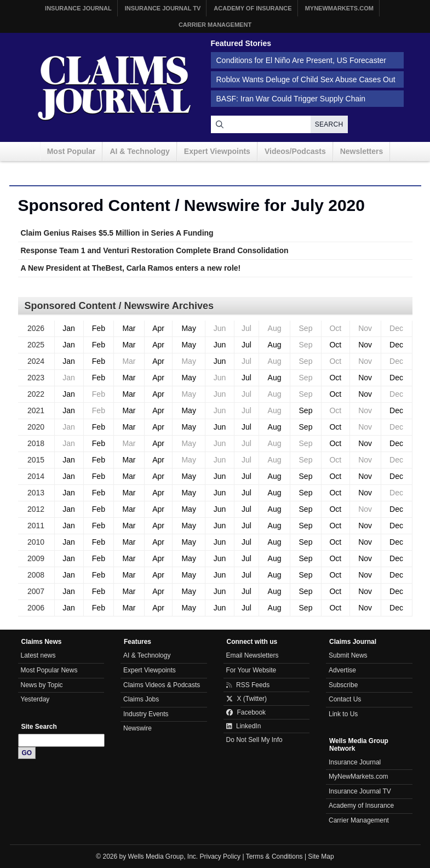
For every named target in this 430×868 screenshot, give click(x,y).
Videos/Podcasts (295, 151)
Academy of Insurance (253, 8)
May (188, 328)
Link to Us (343, 714)
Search (329, 124)
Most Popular (71, 151)
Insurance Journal (78, 8)
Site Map (321, 856)
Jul (246, 345)
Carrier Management (215, 25)
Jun (220, 345)
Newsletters (362, 151)
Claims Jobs (141, 699)
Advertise (342, 670)
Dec (396, 345)
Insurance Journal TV (163, 8)
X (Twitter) (247, 699)
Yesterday (35, 699)
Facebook (246, 712)
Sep (306, 410)
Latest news (38, 655)
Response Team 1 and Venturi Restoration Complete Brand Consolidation (155, 250)
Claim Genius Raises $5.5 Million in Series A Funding (117, 233)
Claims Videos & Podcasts (162, 685)
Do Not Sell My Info (254, 740)
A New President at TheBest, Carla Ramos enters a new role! (131, 268)
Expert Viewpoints (217, 151)
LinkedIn (244, 726)
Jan (69, 328)
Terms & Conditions (274, 856)
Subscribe (343, 685)
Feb (99, 328)
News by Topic (42, 685)
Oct (335, 345)
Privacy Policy (220, 856)
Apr (158, 328)
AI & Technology (139, 151)
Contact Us (345, 699)
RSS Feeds (248, 685)
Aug (275, 345)
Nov (365, 345)
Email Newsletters (253, 655)
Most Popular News (49, 670)
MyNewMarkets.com (339, 8)
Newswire (137, 728)
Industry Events (146, 714)
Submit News (348, 655)
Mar (129, 328)
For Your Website (251, 670)
